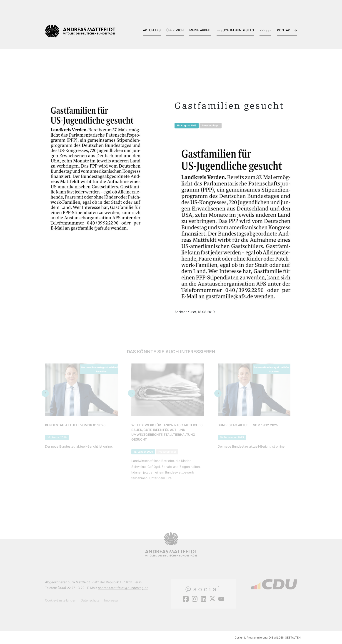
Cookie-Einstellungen (61, 600)
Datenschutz (90, 600)
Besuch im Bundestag (235, 30)
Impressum (112, 600)
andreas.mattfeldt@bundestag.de (123, 588)
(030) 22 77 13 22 (71, 588)
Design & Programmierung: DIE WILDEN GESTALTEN (268, 638)
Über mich (175, 30)
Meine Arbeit (200, 30)
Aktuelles (152, 30)
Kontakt (285, 30)
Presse (265, 30)
